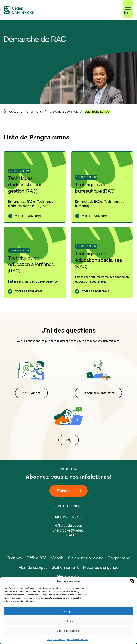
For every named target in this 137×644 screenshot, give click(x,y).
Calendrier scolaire (86, 558)
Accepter (68, 611)
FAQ (69, 440)
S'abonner (70, 491)
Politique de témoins (56, 640)
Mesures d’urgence (101, 567)
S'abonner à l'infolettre (98, 393)
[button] (132, 581)
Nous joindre (31, 393)
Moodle (57, 558)
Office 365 (36, 558)
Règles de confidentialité (77, 640)
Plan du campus (33, 567)
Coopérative (119, 558)
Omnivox (14, 558)
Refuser (69, 621)
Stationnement (65, 567)
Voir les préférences (69, 631)
